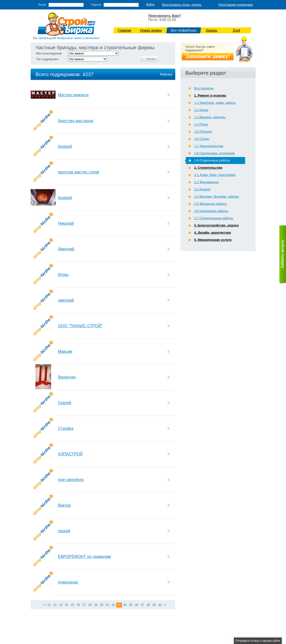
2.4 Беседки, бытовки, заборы (217, 196)
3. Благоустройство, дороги (217, 225)
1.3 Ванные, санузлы (210, 117)
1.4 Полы (201, 124)
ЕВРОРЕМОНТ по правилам (85, 557)
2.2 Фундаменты (207, 182)
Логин (42, 5)
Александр (68, 582)
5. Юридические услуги (213, 240)
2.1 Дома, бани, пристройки (215, 175)
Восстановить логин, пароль (182, 5)
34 (125, 605)
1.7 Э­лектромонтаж (209, 146)
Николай (66, 223)
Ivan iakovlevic (71, 480)
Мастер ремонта (73, 95)
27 (84, 605)
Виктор (65, 505)
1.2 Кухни (201, 110)
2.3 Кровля (202, 189)
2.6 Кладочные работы (211, 211)
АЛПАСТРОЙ (70, 454)
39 (154, 605)
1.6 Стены (202, 139)
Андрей (65, 146)
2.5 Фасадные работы (211, 204)
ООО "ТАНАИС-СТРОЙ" (80, 326)
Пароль (96, 5)
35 (131, 605)
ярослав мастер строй (79, 172)
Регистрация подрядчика (236, 5)
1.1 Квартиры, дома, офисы (215, 103)
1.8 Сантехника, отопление (215, 153)
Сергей (65, 403)
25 (72, 605)
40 (160, 605)
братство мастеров (76, 121)
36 (137, 605)
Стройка (66, 428)
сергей (64, 531)
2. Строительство (208, 168)
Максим (65, 351)
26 (78, 605)
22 (55, 605)
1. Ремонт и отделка (210, 95)
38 (148, 605)
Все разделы (204, 88)
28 (90, 605)
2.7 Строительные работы (214, 218)
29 (96, 605)
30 (102, 605)
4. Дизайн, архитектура (213, 233)
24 (67, 605)
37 (142, 605)
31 (107, 605)
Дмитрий (66, 249)
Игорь (63, 275)
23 (61, 605)
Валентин (67, 377)
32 (113, 605)
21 (49, 605)
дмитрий (66, 300)
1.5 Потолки (203, 132)
